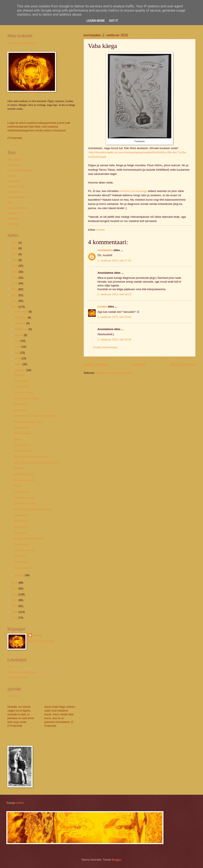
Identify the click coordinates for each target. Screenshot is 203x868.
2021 (15, 272)
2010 (15, 606)
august (19, 335)
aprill (18, 358)
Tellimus (19, 468)
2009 (15, 612)
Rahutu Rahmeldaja (19, 170)
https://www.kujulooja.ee (22, 43)
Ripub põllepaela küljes (28, 422)
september (22, 329)
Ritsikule (19, 375)
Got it (113, 21)
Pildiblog (13, 224)
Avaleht (139, 365)
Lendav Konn (15, 186)
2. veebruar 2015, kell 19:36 (114, 339)
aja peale (13, 696)
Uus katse (20, 533)
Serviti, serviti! (23, 568)
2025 (15, 248)
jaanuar (20, 575)
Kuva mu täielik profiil (41, 641)
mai (17, 353)
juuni (18, 347)
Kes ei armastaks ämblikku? (31, 457)
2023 (15, 260)
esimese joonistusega (133, 191)
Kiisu (17, 439)
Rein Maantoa (16, 197)
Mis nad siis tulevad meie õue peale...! (37, 463)
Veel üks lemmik (24, 550)
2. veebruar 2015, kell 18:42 (114, 317)
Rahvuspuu (21, 404)
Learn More (96, 21)
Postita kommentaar (105, 347)
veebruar (21, 370)
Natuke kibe (21, 527)
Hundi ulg (13, 181)
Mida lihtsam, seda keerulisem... (34, 509)
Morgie (12, 176)
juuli (18, 341)
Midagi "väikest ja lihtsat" (29, 538)
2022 (15, 266)
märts (19, 364)
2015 (15, 307)
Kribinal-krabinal (24, 480)
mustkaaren (105, 250)
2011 (15, 600)
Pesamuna (21, 515)
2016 (15, 301)
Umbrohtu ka (22, 445)
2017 (15, 295)
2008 (15, 618)
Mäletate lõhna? (24, 474)
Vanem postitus (183, 365)
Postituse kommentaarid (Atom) (115, 373)
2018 (15, 289)
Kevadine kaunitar (25, 498)
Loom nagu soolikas (26, 398)
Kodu (11, 667)
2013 (15, 588)
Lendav (102, 307)
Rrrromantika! (22, 433)
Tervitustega (21, 381)
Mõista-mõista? (23, 451)
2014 (15, 583)
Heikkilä (12, 213)
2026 (15, 243)
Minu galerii (14, 160)
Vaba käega (21, 562)
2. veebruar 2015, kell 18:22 (114, 294)
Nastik (18, 486)
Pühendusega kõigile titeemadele (34, 416)
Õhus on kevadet (24, 503)
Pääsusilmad (22, 428)
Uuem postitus (96, 365)
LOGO (20, 803)
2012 (15, 594)
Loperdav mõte (23, 393)
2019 (15, 283)
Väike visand (22, 492)
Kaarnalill (13, 192)
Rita (10, 203)
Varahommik (22, 387)
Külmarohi (20, 410)
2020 (15, 278)
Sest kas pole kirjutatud (21, 672)
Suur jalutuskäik (17, 208)
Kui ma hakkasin (17, 678)
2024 (15, 254)
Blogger (117, 860)
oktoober (21, 323)
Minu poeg (21, 521)
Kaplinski (13, 219)
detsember (22, 312)
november (21, 318)
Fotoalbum (14, 165)
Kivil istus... (21, 556)
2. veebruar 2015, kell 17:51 (114, 261)
